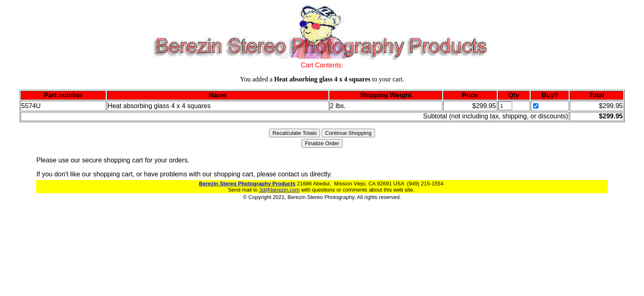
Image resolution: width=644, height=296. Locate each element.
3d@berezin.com (279, 190)
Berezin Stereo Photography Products (247, 184)
